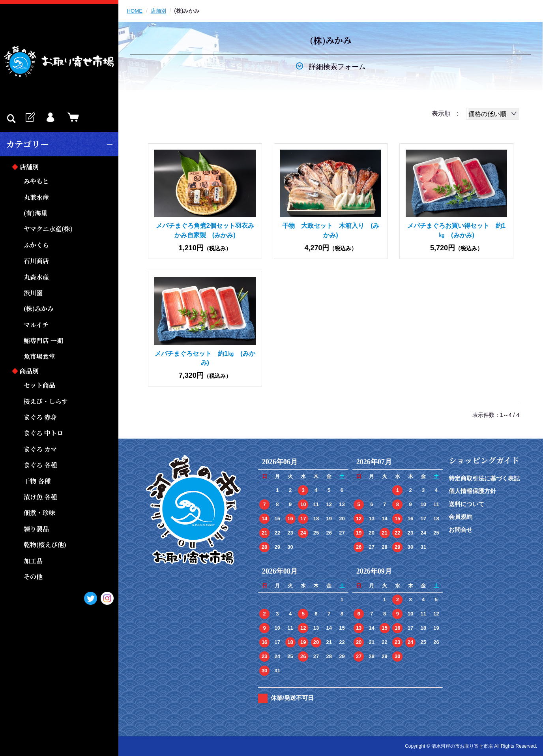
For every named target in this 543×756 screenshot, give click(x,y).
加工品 (33, 561)
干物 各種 (37, 481)
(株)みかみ (39, 309)
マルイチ (36, 325)
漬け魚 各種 (40, 497)
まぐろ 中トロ (43, 433)
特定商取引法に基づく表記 (484, 478)
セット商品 (39, 385)
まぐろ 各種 (40, 465)
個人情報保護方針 (472, 491)
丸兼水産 (36, 197)
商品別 (29, 371)
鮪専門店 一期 (43, 340)
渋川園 (33, 293)
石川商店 (36, 261)
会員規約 (461, 517)
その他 (33, 577)
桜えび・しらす (46, 401)
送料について (466, 504)
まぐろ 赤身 (40, 417)
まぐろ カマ (40, 449)
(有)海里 (36, 213)
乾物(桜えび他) (45, 545)
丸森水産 (36, 277)
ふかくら (36, 245)
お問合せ (461, 530)
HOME (135, 11)
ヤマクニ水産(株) (48, 229)
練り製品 (36, 529)
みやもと (36, 181)
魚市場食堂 (39, 356)
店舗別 (29, 167)
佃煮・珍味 (39, 513)
